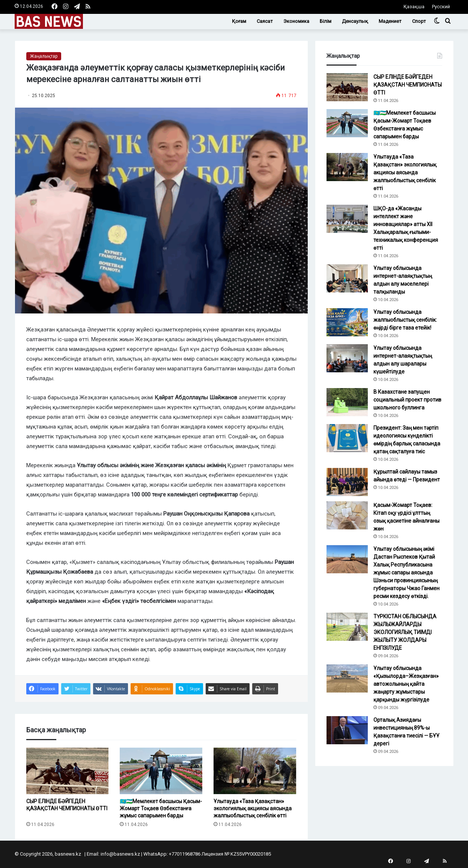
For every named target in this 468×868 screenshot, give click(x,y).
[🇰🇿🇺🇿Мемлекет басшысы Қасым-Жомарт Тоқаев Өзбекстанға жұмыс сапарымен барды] (161, 771)
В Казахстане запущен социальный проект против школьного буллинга (407, 400)
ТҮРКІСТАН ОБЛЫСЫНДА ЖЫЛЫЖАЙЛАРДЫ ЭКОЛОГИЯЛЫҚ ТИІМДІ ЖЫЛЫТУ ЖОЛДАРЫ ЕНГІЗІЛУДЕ (405, 632)
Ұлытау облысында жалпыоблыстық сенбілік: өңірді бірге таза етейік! (405, 320)
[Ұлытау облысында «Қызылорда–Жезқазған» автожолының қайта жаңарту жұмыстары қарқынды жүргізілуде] (347, 678)
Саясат (265, 21)
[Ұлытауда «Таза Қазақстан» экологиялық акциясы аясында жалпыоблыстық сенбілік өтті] (255, 771)
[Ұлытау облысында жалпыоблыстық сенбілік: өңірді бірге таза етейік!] (347, 322)
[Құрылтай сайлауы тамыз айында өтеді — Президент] (347, 482)
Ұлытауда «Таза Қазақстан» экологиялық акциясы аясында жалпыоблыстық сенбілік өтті (253, 808)
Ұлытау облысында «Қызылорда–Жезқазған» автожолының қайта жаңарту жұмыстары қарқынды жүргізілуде (406, 684)
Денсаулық (355, 21)
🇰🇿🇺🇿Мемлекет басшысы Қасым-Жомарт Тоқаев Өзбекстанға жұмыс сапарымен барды (161, 808)
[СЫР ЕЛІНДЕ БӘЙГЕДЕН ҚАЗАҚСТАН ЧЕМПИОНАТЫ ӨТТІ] (68, 771)
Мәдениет (390, 21)
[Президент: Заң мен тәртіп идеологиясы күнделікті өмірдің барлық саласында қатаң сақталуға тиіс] (347, 438)
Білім (326, 21)
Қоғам (239, 21)
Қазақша (414, 7)
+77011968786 (185, 854)
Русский (441, 7)
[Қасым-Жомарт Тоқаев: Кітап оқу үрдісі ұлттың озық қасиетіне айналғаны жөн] (347, 515)
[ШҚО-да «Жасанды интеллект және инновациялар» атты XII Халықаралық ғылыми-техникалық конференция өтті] (347, 219)
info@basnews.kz (120, 854)
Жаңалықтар (44, 56)
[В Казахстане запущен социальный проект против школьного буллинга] (347, 402)
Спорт (419, 21)
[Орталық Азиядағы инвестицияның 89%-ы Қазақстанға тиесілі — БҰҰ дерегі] (347, 730)
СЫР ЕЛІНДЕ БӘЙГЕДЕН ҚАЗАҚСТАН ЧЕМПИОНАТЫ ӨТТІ (67, 808)
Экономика (296, 21)
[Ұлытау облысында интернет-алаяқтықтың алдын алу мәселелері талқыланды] (347, 278)
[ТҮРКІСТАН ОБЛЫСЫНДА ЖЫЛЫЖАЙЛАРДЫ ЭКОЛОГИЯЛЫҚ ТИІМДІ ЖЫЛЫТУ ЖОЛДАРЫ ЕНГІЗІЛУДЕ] (347, 627)
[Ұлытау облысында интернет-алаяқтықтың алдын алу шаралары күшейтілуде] (347, 358)
